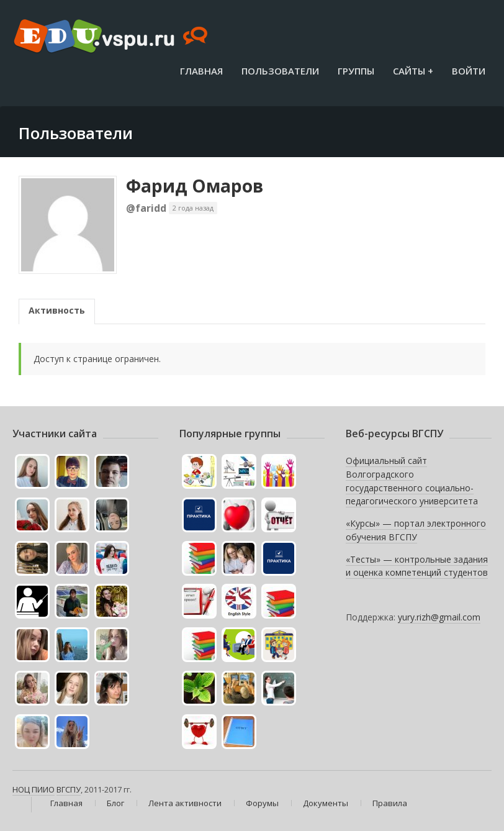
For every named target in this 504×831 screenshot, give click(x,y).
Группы (356, 71)
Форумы (262, 803)
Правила (390, 803)
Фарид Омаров (195, 186)
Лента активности (185, 803)
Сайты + (413, 71)
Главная (201, 71)
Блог (115, 803)
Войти (469, 71)
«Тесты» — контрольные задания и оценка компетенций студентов (417, 566)
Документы (326, 803)
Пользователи (280, 71)
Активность (57, 310)
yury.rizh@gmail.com (439, 617)
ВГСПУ (69, 789)
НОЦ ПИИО (34, 789)
